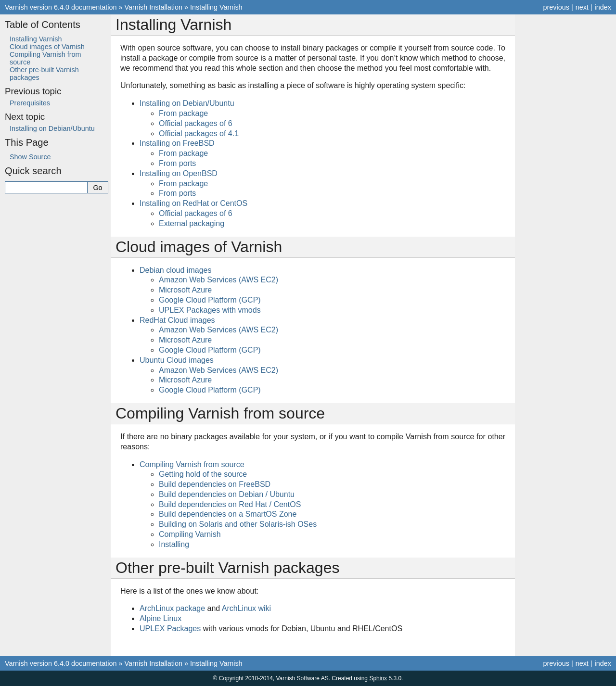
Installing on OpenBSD (179, 173)
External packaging (192, 223)
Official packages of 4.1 (199, 133)
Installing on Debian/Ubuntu (187, 103)
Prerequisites (30, 103)
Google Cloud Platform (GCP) (210, 300)
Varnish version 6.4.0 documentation (61, 7)
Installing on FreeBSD (177, 143)
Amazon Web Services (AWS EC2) (218, 280)
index (603, 7)
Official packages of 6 (196, 123)
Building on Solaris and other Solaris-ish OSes (238, 524)
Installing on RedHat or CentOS (193, 203)
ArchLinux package (172, 608)
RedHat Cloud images (177, 320)
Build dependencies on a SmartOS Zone (228, 514)
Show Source (30, 157)
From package (183, 113)
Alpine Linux (160, 618)
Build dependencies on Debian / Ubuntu (227, 494)
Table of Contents (43, 25)
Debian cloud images (175, 270)
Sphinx (378, 678)
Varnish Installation (154, 7)
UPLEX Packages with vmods (210, 310)
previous (556, 7)
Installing (174, 544)
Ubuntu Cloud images (177, 360)
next (582, 7)
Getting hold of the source (203, 474)
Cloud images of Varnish (47, 47)
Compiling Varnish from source (192, 464)
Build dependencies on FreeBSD (215, 484)
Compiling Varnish (190, 534)
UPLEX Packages (170, 629)
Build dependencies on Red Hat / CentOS (230, 504)
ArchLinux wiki (246, 608)
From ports (177, 163)
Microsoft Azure (185, 290)
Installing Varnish (216, 7)
